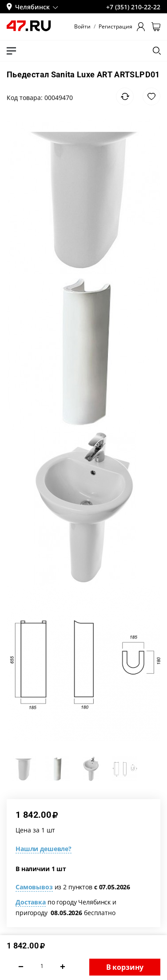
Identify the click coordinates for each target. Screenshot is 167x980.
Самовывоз (34, 887)
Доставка (31, 902)
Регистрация (115, 27)
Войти (82, 27)
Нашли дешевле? (44, 849)
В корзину (125, 967)
